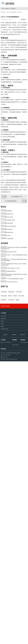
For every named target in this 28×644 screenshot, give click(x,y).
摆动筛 (2, 591)
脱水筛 (2, 589)
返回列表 (24, 20)
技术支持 (9, 12)
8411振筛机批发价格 (16, 201)
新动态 (3, 207)
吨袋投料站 (3, 584)
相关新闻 (4, 243)
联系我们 (8, 571)
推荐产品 (4, 286)
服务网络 (14, 12)
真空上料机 (3, 581)
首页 (4, 9)
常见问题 (14, 9)
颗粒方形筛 (8, 642)
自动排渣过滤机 (4, 594)
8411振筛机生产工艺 (12, 197)
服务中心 (8, 9)
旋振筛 (2, 586)
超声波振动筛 (14, 642)
